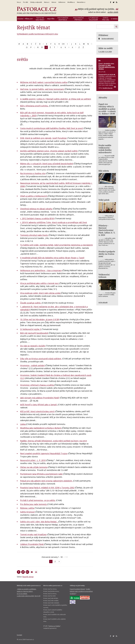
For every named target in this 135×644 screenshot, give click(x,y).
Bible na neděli (106, 48)
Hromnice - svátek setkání (32, 365)
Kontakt (19, 635)
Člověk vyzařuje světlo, (31, 303)
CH (63, 44)
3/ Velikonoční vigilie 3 (31, 329)
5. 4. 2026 (101, 52)
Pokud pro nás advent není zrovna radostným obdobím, (47, 481)
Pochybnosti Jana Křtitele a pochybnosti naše (41, 474)
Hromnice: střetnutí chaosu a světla (37, 385)
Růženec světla (27, 508)
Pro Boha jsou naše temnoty (34, 504)
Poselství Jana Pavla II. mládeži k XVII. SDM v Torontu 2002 (47, 488)
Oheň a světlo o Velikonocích (34, 196)
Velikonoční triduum (104, 276)
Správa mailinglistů (108, 38)
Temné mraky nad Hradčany (33, 534)
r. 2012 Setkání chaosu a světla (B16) (37, 218)
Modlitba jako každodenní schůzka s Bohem (41, 428)
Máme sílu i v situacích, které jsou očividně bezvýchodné (47, 164)
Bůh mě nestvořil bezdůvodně (34, 333)
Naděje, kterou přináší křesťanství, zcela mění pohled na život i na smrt (54, 441)
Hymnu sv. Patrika (54, 626)
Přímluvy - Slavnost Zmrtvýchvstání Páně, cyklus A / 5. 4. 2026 (107, 230)
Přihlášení (103, 35)
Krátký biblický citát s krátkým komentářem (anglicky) (81, 591)
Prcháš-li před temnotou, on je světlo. (38, 500)
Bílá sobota (104, 171)
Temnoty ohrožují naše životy (34, 235)
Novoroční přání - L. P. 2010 (33, 460)
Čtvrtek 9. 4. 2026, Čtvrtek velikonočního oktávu (107, 67)
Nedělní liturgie (108, 88)
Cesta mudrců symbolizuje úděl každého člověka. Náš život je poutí (52, 128)
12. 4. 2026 (108, 52)
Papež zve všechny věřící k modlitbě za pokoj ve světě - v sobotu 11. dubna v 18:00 (107, 109)
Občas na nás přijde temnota (34, 467)
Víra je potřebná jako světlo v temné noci (40, 283)
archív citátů (113, 12)
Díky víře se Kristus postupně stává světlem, (41, 359)
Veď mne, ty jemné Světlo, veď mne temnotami (42, 89)
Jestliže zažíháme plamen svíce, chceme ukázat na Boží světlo (49, 151)
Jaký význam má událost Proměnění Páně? (40, 398)
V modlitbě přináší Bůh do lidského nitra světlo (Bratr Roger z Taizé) (52, 258)
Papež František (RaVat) (77, 589)
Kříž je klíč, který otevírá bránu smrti (37, 411)
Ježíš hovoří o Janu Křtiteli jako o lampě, (39, 405)
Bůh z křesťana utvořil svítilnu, (35, 106)
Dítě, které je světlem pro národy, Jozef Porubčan (43, 138)
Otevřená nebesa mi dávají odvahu (36, 209)
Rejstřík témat (28, 577)
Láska (23, 424)
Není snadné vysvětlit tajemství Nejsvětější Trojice (44, 453)
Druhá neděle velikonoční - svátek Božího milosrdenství (105, 149)
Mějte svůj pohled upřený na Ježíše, (97, 9)
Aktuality (103, 97)
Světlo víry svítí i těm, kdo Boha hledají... (39, 522)
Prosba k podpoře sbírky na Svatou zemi (107, 254)
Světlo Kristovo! (27, 512)
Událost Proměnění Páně (32, 544)
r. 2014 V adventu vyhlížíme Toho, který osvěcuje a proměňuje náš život (54, 222)
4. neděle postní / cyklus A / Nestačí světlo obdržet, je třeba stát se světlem (56, 99)
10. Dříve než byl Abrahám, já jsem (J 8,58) (40, 319)
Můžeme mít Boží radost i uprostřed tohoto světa (44, 82)
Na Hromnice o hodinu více (33, 173)
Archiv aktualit (103, 302)
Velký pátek (104, 200)
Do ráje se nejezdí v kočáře (33, 346)
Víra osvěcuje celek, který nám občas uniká (40, 293)
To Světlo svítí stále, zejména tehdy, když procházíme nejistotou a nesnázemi (56, 245)
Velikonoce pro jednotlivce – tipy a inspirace (41, 270)
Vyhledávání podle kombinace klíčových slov (37, 34)
